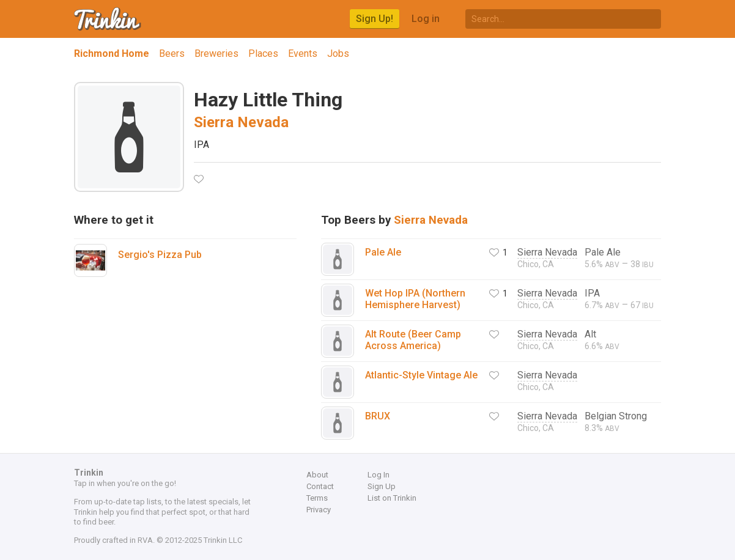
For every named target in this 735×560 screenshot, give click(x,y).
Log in (426, 19)
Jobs (338, 53)
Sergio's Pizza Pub (160, 255)
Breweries (216, 53)
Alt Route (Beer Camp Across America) (413, 340)
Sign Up (382, 486)
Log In (379, 475)
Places (263, 53)
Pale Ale (383, 252)
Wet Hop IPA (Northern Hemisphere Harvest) (415, 299)
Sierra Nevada (241, 122)
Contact (320, 486)
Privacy (319, 510)
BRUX (378, 416)
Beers (172, 53)
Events (303, 53)
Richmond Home (112, 53)
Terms (317, 498)
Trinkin (108, 19)
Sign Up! (375, 19)
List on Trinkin (392, 498)
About (317, 475)
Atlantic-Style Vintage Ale (421, 375)
